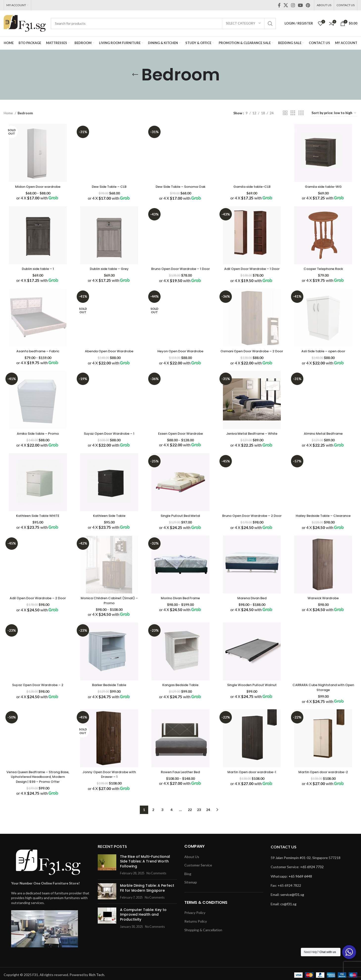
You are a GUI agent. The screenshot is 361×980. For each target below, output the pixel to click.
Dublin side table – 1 (37, 268)
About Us (192, 879)
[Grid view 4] (301, 113)
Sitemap (191, 905)
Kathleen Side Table (109, 526)
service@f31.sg (292, 917)
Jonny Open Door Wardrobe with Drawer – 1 (109, 792)
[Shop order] (334, 113)
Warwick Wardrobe (324, 614)
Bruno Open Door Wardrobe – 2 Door (252, 529)
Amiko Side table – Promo (37, 444)
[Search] (163, 24)
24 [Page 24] (208, 832)
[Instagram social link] (293, 5)
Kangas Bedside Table (180, 702)
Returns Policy (196, 944)
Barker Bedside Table (109, 702)
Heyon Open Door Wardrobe (180, 356)
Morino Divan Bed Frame (180, 614)
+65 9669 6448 (300, 898)
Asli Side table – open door (324, 356)
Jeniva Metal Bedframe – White (252, 444)
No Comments (156, 896)
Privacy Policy (195, 935)
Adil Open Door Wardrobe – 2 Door (37, 617)
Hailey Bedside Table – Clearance (324, 526)
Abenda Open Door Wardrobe (109, 356)
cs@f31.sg (288, 926)
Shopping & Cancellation (203, 952)
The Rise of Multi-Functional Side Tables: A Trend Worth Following (145, 884)
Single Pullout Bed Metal (180, 526)
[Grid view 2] (285, 113)
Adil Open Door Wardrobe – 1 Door (252, 271)
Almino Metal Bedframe (324, 444)
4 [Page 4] (171, 832)
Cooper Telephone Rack (324, 268)
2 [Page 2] (153, 832)
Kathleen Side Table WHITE (37, 526)
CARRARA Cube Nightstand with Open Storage (324, 704)
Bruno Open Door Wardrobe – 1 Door (180, 271)
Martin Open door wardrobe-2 (324, 789)
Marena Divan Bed (252, 614)
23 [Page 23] (199, 832)
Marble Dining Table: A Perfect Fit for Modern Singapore (147, 910)
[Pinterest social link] (308, 5)
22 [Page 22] (190, 832)
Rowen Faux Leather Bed (180, 789)
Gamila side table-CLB (252, 185)
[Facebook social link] (279, 5)
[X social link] (286, 5)
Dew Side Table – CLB (109, 185)
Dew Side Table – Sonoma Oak (180, 185)
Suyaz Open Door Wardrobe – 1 (109, 444)
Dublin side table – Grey (109, 268)
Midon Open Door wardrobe (37, 185)
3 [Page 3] (162, 832)
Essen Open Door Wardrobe (180, 444)
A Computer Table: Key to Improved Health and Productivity (143, 937)
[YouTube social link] (300, 5)
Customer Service (198, 887)
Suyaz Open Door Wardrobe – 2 (37, 702)
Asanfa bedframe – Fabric (37, 356)
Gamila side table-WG (324, 185)
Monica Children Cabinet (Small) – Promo (109, 617)
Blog (188, 896)
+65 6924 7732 (312, 889)
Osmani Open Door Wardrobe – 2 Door (252, 358)
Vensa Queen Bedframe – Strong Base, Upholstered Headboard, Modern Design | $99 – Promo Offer (37, 797)
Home (9, 113)
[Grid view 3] (293, 113)
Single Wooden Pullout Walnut (252, 702)
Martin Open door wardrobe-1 (252, 789)
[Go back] (135, 75)
